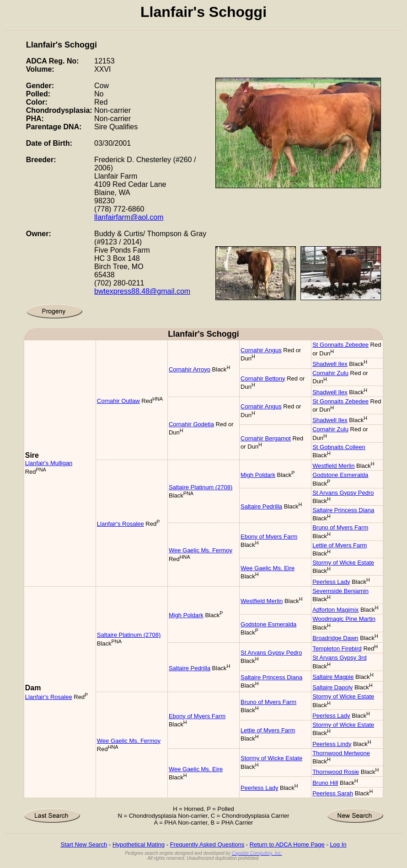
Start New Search (84, 844)
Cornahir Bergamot (266, 438)
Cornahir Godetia (191, 424)
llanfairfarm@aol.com (129, 217)
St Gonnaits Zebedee (340, 345)
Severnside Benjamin (340, 591)
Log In (338, 844)
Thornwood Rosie (336, 772)
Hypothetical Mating (139, 844)
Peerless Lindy (332, 744)
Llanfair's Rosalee (120, 524)
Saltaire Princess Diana (343, 510)
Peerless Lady (331, 582)
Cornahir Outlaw (118, 401)
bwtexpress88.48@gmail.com (142, 291)
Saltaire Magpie (333, 677)
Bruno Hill (325, 783)
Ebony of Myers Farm (269, 537)
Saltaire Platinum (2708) (201, 487)
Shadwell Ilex (330, 364)
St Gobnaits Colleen (339, 447)
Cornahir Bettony (263, 378)
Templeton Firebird (337, 648)
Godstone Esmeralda (340, 475)
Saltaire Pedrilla (261, 506)
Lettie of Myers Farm (340, 545)
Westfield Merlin (333, 466)
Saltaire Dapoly (332, 687)
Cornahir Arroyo (190, 369)
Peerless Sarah (333, 793)
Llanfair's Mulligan (49, 463)
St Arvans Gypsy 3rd (340, 658)
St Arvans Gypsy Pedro (343, 493)
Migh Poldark (258, 475)
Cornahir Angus (261, 350)
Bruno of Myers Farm (340, 527)
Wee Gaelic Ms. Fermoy (201, 550)
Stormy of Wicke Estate (343, 563)
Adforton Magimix (335, 610)
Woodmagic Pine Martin (344, 619)
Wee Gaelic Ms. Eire (268, 568)
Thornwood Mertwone (341, 753)
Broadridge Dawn (335, 638)
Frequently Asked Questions (207, 844)
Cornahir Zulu (330, 373)
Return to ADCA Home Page (287, 844)
